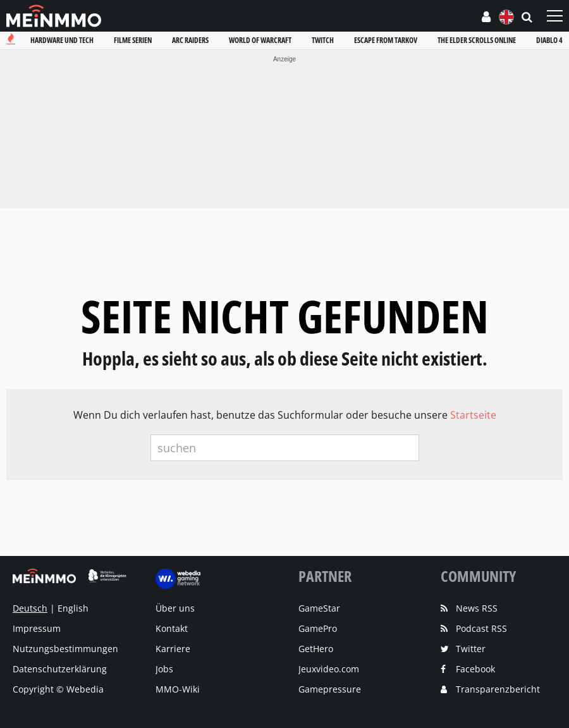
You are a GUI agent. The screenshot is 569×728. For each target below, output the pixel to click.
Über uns (175, 608)
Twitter (471, 649)
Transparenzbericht (498, 689)
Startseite (473, 415)
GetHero (316, 649)
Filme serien (133, 40)
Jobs (164, 669)
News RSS (477, 608)
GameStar (319, 608)
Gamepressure (330, 689)
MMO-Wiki (178, 689)
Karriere (173, 649)
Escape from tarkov (386, 40)
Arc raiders (190, 40)
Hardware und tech (62, 40)
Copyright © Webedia (58, 689)
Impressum (37, 628)
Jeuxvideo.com (329, 669)
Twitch (323, 40)
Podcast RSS (481, 628)
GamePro (318, 628)
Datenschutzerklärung (60, 669)
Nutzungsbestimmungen (65, 649)
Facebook (475, 669)
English (73, 608)
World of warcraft (260, 40)
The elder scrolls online (477, 40)
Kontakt (172, 628)
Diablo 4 (549, 40)
